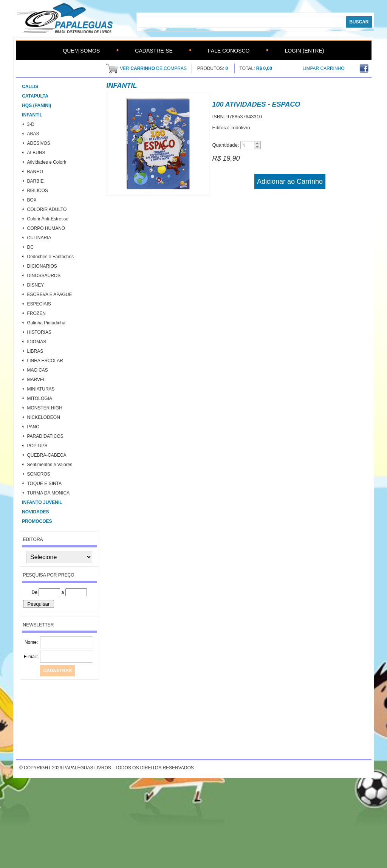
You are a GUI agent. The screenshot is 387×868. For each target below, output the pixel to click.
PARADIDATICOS (45, 436)
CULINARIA (39, 238)
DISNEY (36, 285)
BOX (32, 200)
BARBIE (36, 181)
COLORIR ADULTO (47, 209)
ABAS (33, 134)
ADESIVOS (39, 143)
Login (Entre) (304, 51)
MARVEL (36, 380)
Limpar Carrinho (324, 68)
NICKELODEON (44, 417)
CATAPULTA (35, 96)
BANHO (35, 172)
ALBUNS (36, 153)
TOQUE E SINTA (45, 484)
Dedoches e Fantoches (50, 257)
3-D (31, 124)
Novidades (35, 512)
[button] (257, 143)
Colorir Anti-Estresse (48, 219)
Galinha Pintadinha (46, 323)
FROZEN (36, 313)
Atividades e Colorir (47, 162)
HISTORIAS (39, 332)
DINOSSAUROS (44, 276)
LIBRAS (35, 351)
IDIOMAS (37, 342)
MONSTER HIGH (45, 408)
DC (30, 247)
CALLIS (30, 87)
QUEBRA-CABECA (47, 455)
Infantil (32, 115)
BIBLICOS (38, 191)
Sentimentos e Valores (50, 465)
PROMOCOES (37, 521)
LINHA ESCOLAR (45, 361)
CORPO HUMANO (46, 228)
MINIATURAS (41, 389)
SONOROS (39, 474)
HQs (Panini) (36, 105)
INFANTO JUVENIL (42, 502)
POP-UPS (37, 446)
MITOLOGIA (40, 398)
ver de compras (153, 68)
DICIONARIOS (42, 266)
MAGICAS (38, 370)
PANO (33, 427)
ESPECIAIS (39, 304)
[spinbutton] (247, 145)
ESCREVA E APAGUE (50, 294)
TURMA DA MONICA (49, 493)
